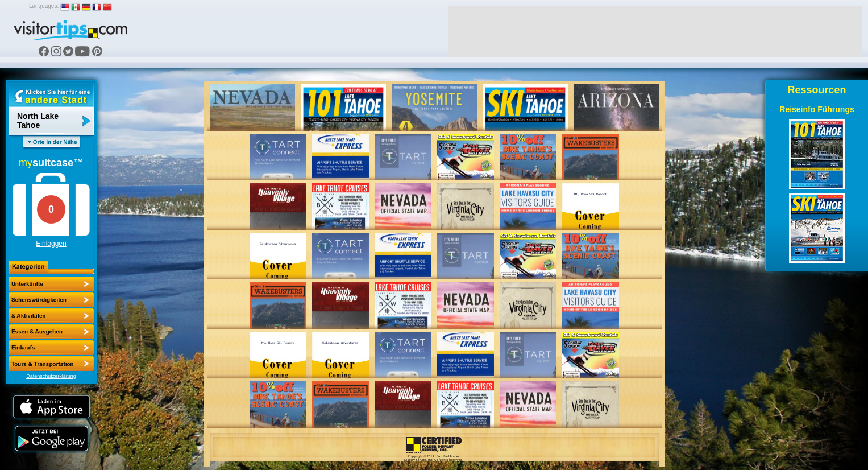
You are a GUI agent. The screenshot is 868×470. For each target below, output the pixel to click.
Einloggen (51, 244)
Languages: (44, 6)
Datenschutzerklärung (51, 376)
